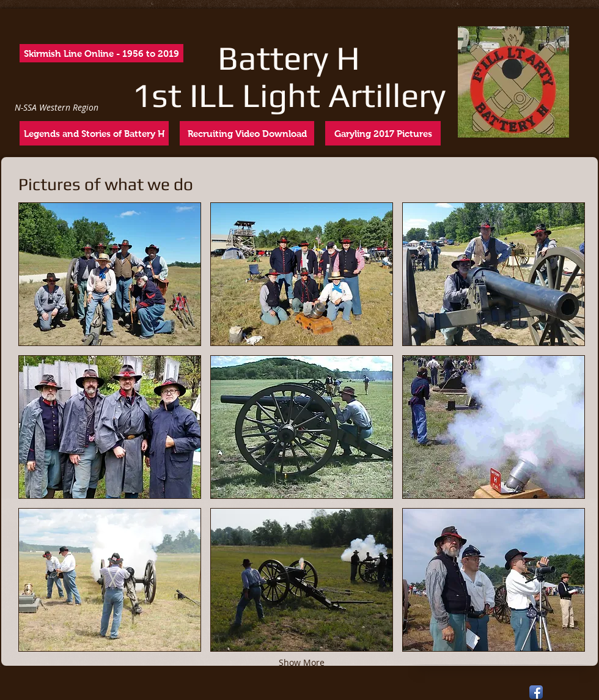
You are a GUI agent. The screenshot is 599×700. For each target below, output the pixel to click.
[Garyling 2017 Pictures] (383, 133)
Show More (302, 662)
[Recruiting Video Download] (247, 133)
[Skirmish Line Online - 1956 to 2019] (101, 53)
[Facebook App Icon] (536, 692)
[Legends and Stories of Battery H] (94, 133)
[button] (110, 274)
